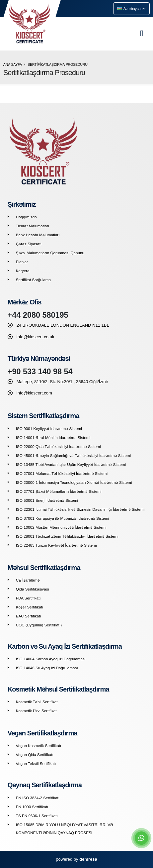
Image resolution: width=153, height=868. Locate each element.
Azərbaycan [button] (131, 8)
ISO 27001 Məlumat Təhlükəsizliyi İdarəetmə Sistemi (62, 473)
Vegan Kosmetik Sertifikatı (38, 746)
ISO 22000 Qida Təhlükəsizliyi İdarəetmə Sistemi (58, 446)
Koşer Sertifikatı (30, 607)
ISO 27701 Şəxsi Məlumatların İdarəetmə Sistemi (59, 491)
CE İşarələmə (28, 580)
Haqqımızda (26, 217)
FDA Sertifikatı (28, 598)
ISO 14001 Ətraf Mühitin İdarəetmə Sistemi (53, 437)
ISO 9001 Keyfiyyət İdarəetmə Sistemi (49, 429)
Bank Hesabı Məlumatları (38, 235)
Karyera (23, 271)
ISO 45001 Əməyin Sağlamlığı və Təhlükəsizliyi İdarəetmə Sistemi (73, 455)
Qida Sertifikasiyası (33, 589)
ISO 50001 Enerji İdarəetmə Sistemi (47, 500)
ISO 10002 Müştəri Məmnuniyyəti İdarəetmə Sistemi (61, 527)
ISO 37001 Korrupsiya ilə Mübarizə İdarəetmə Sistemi (63, 518)
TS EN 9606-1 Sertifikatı (37, 816)
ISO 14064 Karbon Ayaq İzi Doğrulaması (51, 659)
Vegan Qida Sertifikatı (35, 755)
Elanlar (22, 262)
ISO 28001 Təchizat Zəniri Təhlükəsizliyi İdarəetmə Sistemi (67, 536)
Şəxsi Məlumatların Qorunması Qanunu (50, 253)
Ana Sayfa (13, 65)
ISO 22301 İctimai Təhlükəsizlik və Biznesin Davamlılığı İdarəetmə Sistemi (80, 509)
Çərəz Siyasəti (29, 244)
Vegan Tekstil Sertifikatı (36, 763)
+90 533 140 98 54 (40, 372)
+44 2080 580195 (38, 315)
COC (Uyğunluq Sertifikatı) (39, 625)
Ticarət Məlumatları (33, 226)
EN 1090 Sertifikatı (32, 807)
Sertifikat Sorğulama (33, 280)
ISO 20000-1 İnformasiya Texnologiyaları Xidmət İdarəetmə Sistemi (74, 482)
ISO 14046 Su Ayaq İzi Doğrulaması (47, 668)
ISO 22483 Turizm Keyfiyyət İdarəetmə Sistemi (56, 545)
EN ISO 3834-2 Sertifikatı (38, 798)
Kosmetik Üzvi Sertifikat (36, 711)
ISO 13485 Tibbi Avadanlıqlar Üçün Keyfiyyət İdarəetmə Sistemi (71, 464)
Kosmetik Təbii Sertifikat (37, 702)
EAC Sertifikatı (29, 616)
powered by (76, 859)
